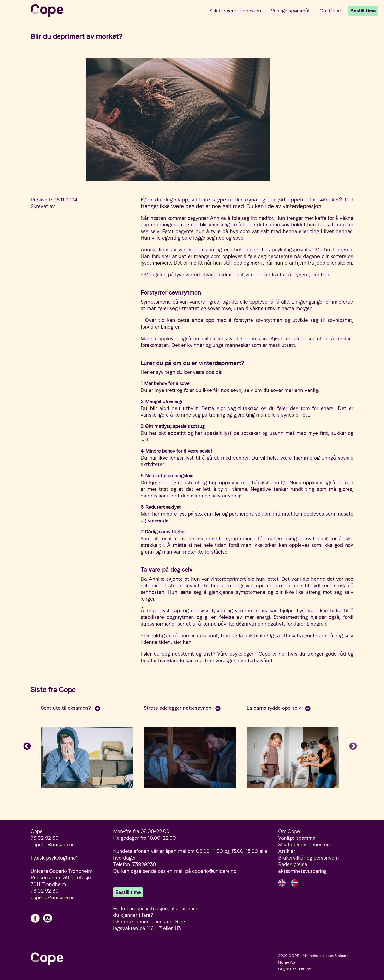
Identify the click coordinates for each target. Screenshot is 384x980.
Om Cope (330, 11)
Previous (27, 747)
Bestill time (363, 11)
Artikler (287, 851)
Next (353, 747)
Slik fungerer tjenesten (235, 11)
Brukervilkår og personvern (309, 858)
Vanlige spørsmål (290, 11)
